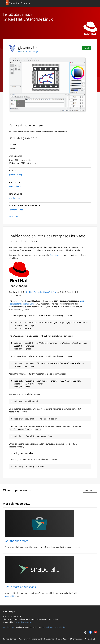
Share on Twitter (85, 632)
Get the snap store (17, 541)
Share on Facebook (90, 632)
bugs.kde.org (14, 198)
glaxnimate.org (15, 175)
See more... (90, 490)
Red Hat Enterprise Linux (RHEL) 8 (41, 292)
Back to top (9, 612)
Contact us (90, 639)
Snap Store (54, 255)
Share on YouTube (96, 632)
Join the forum (9, 627)
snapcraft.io (10, 596)
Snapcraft (53, 627)
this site (62, 627)
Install (87, 48)
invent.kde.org (15, 186)
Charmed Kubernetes (23, 622)
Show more (14, 216)
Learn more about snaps (20, 587)
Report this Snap (16, 210)
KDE (20, 51)
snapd (46, 627)
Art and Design (32, 51)
